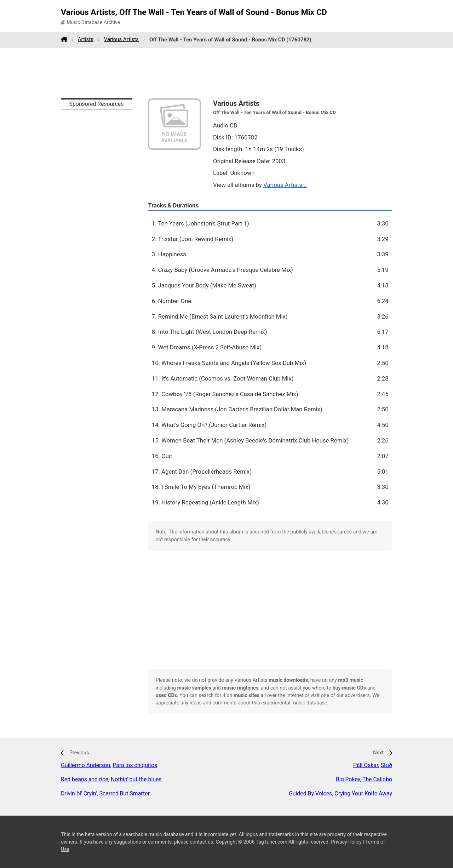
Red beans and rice (85, 779)
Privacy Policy (346, 842)
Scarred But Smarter (125, 793)
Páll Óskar (366, 765)
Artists (86, 39)
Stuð (386, 765)
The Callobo (377, 779)
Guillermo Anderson (85, 765)
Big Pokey (348, 779)
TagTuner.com (272, 842)
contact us (201, 842)
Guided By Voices (310, 793)
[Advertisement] (226, 73)
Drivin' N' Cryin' (79, 793)
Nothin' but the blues (136, 779)
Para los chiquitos (135, 765)
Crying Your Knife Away (363, 793)
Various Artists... (285, 185)
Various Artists (121, 39)
